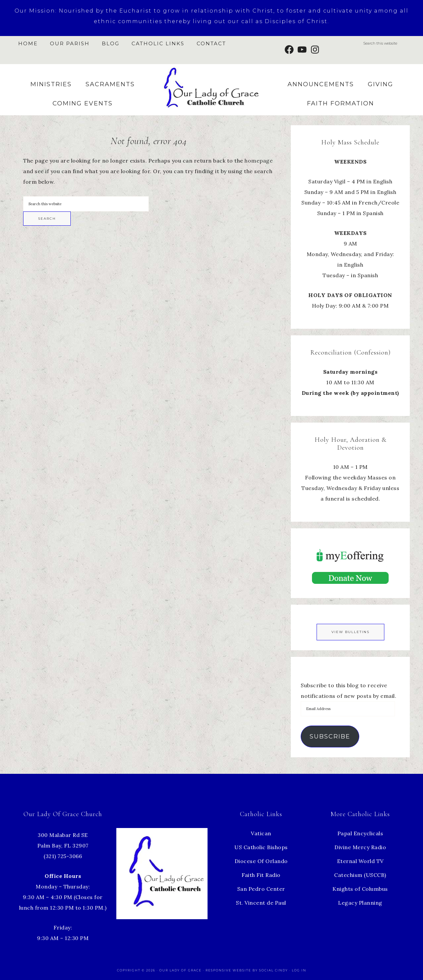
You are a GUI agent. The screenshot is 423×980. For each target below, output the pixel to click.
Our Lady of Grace (181, 970)
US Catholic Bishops (261, 847)
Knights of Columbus (360, 889)
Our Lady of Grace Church (211, 87)
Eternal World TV (360, 861)
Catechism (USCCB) (360, 875)
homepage (259, 161)
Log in (299, 970)
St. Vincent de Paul (261, 903)
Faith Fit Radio (261, 875)
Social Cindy (273, 970)
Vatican (261, 833)
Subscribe (330, 736)
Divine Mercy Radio (360, 847)
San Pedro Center (261, 889)
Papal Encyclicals (360, 833)
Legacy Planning (360, 903)
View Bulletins (350, 632)
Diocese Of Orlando (261, 861)
